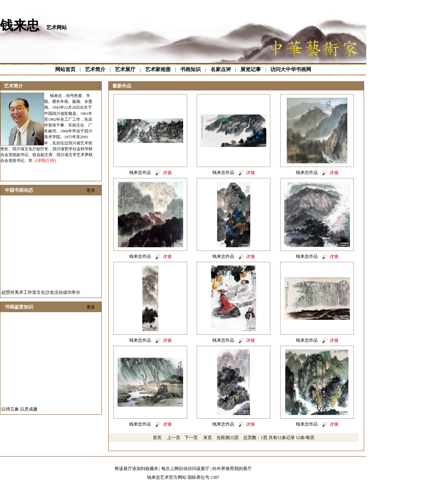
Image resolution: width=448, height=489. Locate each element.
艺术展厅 (125, 69)
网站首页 (65, 69)
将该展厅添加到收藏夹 (136, 469)
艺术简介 (95, 69)
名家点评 (221, 69)
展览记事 (251, 69)
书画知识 (190, 69)
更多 (91, 190)
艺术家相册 (158, 69)
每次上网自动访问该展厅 (185, 469)
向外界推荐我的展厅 (232, 469)
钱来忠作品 (140, 172)
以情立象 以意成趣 (20, 412)
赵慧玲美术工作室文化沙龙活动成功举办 (41, 295)
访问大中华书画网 (291, 69)
